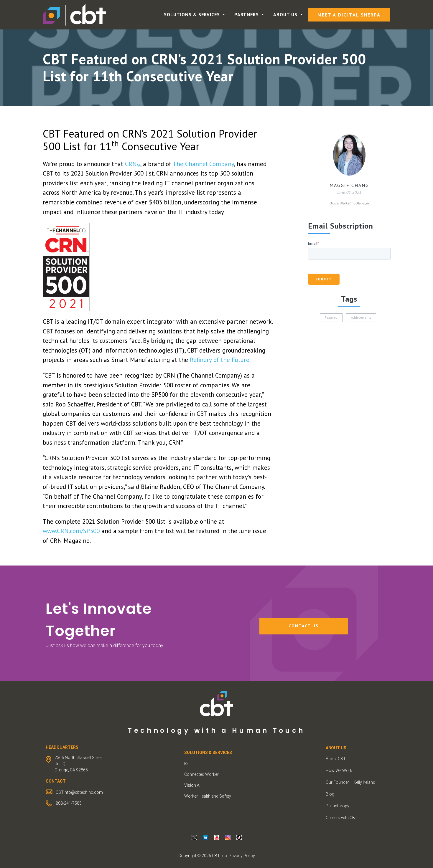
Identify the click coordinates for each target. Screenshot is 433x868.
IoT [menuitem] (187, 763)
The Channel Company (203, 164)
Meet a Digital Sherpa (349, 15)
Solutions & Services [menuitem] (208, 753)
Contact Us (304, 626)
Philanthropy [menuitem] (337, 806)
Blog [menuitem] (330, 794)
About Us (286, 14)
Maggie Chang (349, 185)
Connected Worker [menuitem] (201, 774)
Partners (247, 14)
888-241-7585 (69, 803)
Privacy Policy (242, 856)
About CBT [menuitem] (336, 759)
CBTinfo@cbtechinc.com (79, 792)
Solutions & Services (193, 14)
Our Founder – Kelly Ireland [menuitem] (350, 782)
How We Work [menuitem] (339, 771)
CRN (132, 164)
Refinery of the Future (220, 360)
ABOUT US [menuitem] (336, 748)
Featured (331, 318)
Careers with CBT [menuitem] (342, 818)
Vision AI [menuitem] (192, 785)
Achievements (361, 318)
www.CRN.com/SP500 (71, 531)
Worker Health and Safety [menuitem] (208, 796)
